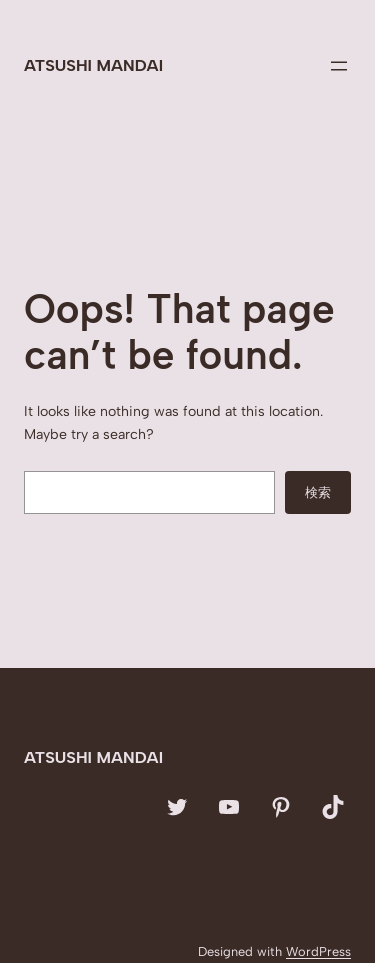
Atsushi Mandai (93, 65)
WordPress (318, 951)
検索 (318, 492)
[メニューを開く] (339, 66)
